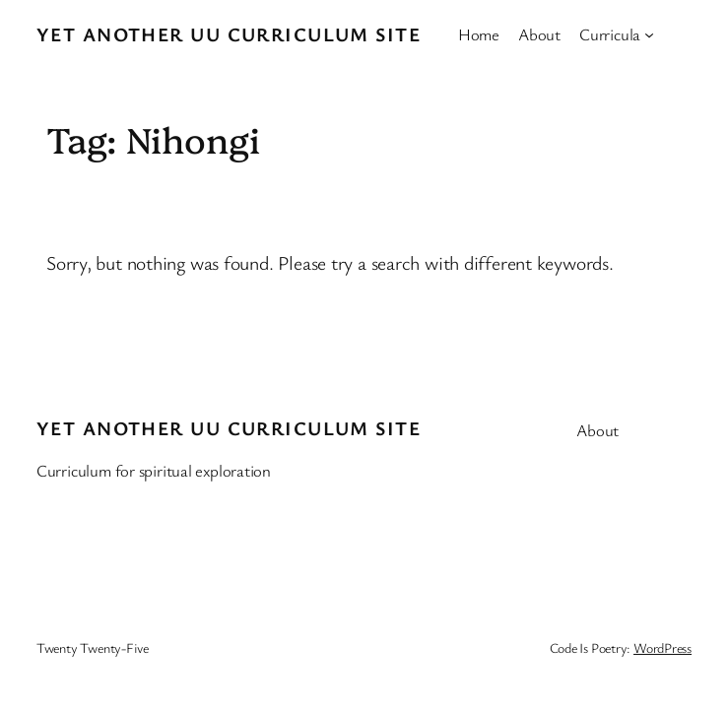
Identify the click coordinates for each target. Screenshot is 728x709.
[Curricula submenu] (649, 34)
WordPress (662, 647)
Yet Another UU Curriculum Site (229, 34)
